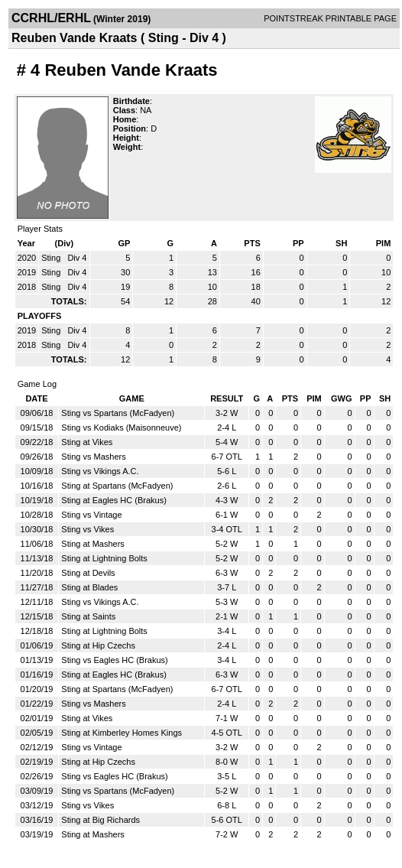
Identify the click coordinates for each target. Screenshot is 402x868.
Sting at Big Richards (100, 820)
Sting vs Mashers (93, 457)
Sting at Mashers (93, 544)
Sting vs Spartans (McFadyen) (118, 413)
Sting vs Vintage (91, 515)
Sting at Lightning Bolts (104, 558)
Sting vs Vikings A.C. (100, 471)
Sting (52, 258)
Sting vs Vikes (88, 529)
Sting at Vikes (87, 442)
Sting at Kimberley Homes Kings (122, 733)
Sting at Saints (88, 616)
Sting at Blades (89, 587)
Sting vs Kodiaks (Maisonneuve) (121, 427)
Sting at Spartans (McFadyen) (117, 486)
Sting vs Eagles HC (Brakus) (114, 660)
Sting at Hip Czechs (98, 645)
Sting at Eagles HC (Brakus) (114, 500)
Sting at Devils (88, 573)
